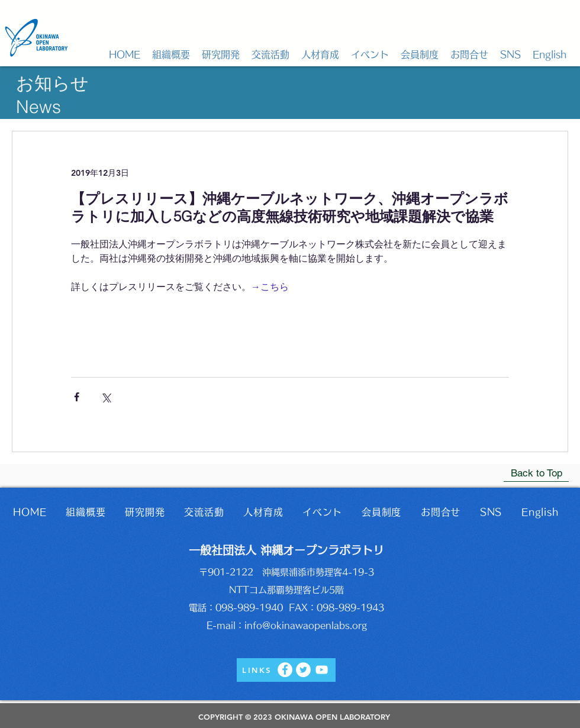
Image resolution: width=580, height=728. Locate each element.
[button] (171, 54)
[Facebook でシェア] (77, 397)
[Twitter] (303, 670)
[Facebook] (285, 670)
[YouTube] (322, 670)
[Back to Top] (536, 473)
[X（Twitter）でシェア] (106, 397)
